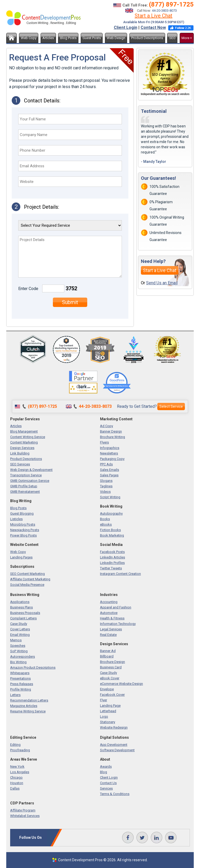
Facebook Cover (112, 695)
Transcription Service (26, 475)
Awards (106, 767)
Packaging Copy (112, 459)
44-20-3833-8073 (164, 11)
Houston (17, 783)
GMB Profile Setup (24, 486)
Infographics (110, 448)
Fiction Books (110, 530)
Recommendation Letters (29, 700)
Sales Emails (110, 470)
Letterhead (108, 711)
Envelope (107, 689)
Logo (104, 716)
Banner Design (111, 431)
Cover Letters (20, 629)
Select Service (171, 407)
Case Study (19, 624)
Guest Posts (92, 38)
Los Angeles (20, 772)
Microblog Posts (23, 524)
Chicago (16, 777)
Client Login (126, 27)
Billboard (107, 656)
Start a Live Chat (154, 16)
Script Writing (110, 497)
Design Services (22, 448)
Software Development (117, 750)
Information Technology (118, 624)
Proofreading (20, 750)
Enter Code (28, 289)
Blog (104, 772)
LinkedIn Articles (113, 557)
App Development (114, 745)
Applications (20, 602)
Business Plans (21, 607)
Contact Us (108, 783)
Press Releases (22, 684)
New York (17, 767)
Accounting (109, 602)
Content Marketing (24, 442)
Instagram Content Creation (120, 574)
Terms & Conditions (115, 794)
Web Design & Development (31, 470)
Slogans (106, 481)
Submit (70, 302)
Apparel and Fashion (116, 607)
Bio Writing (18, 662)
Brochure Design (113, 662)
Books (105, 519)
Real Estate (108, 635)
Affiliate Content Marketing (30, 579)
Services (106, 788)
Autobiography (111, 513)
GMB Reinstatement (25, 492)
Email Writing (20, 635)
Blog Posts (68, 38)
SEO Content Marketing (27, 574)
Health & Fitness (112, 618)
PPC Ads (106, 464)
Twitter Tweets (111, 568)
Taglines (106, 486)
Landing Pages (21, 557)
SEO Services (20, 464)
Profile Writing (21, 689)
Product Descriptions (147, 38)
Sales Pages (109, 475)
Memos (16, 640)
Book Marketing (112, 535)
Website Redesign (114, 727)
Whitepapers (20, 673)
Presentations (20, 678)
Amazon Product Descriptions (33, 667)
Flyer (104, 700)
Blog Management (24, 431)
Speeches (18, 646)
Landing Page (110, 706)
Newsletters (109, 453)
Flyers (104, 442)
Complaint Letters (23, 618)
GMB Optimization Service (30, 481)
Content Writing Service (28, 437)
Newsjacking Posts (25, 530)
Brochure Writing (113, 437)
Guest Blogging (22, 513)
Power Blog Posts (23, 535)
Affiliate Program (23, 810)
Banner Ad (108, 651)
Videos (105, 492)
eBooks (106, 524)
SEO (172, 38)
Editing (15, 745)
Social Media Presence (27, 585)
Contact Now (153, 27)
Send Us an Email (162, 283)
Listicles (16, 519)
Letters (15, 695)
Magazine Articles (24, 706)
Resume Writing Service (28, 711)
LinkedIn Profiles (112, 563)
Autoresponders (23, 657)
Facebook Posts (112, 552)
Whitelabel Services (25, 816)
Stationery (108, 722)
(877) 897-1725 (171, 4)
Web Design (116, 38)
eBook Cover (110, 678)
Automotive (109, 613)
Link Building (20, 453)
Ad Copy (107, 426)
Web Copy (29, 38)
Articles (48, 38)
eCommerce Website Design (121, 684)
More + (187, 38)
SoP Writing (19, 651)
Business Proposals (25, 613)
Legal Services (111, 629)
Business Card (111, 667)
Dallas (15, 788)
